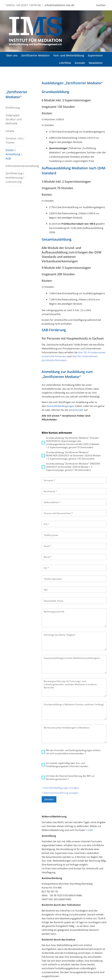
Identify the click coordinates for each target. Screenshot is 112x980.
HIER (90, 775)
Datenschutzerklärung (95, 949)
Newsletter (91, 943)
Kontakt (90, 968)
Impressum (91, 955)
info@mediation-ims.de (60, 5)
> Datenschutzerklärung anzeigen (60, 738)
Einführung (13, 108)
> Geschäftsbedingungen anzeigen (60, 733)
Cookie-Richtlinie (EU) (95, 975)
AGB (88, 961)
